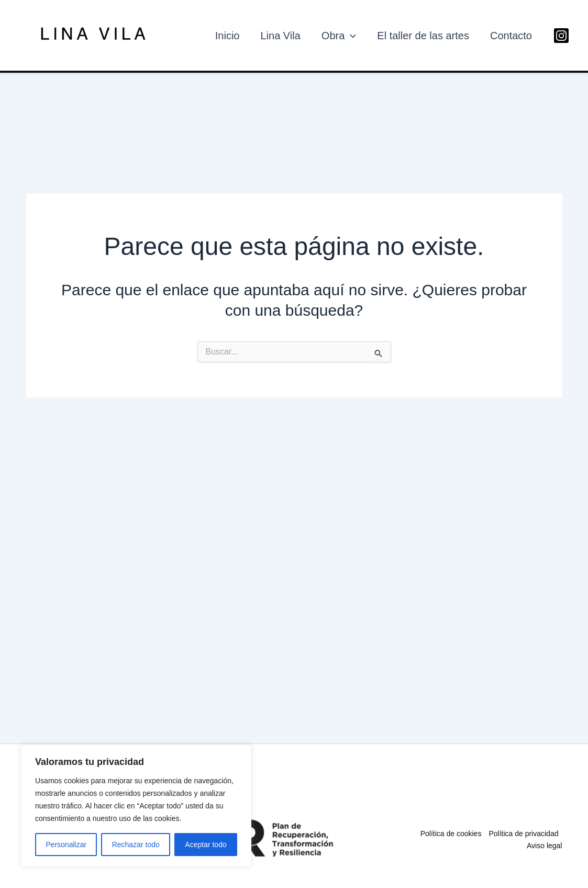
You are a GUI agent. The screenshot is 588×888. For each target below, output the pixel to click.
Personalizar (66, 845)
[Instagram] (561, 36)
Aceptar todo (206, 845)
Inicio (228, 36)
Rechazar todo (136, 845)
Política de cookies (451, 834)
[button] (350, 36)
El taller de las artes (423, 36)
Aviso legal (544, 846)
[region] (136, 806)
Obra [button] (339, 36)
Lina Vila (280, 36)
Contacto (511, 36)
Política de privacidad (523, 834)
